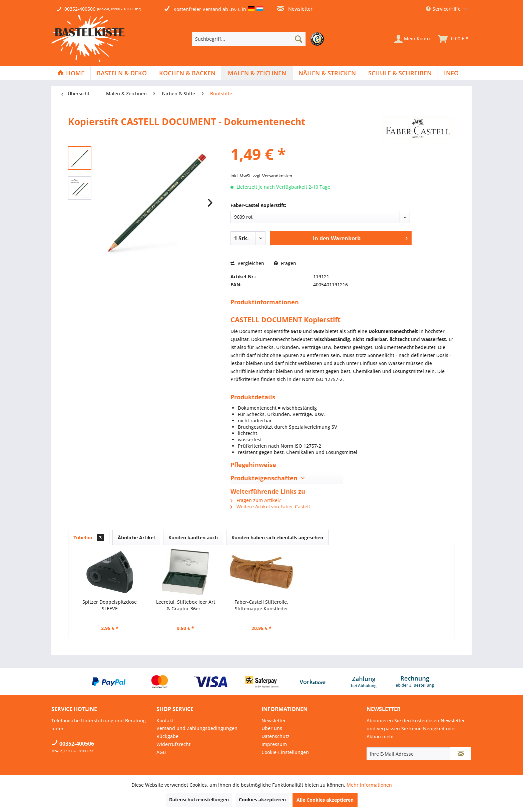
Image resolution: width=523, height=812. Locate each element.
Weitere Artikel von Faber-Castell (270, 506)
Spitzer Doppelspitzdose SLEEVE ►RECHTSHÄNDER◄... (110, 605)
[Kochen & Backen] (187, 73)
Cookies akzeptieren (262, 799)
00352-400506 (80, 9)
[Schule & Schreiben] (400, 73)
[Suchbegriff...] (249, 39)
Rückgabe (167, 736)
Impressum (274, 744)
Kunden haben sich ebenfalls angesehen (277, 537)
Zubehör (89, 537)
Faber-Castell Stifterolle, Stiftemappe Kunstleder (261, 605)
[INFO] (451, 73)
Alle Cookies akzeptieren (325, 800)
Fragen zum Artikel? (256, 500)
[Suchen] (299, 39)
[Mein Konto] (412, 39)
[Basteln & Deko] (122, 73)
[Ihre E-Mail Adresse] (409, 754)
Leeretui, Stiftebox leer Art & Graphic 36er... (186, 605)
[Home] (71, 73)
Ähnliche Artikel (136, 537)
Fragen (285, 263)
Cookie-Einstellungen (285, 752)
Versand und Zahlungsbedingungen (197, 728)
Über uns (272, 728)
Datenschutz (276, 736)
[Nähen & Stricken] (327, 73)
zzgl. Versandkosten (273, 176)
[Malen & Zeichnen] (257, 73)
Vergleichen (247, 263)
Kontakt (165, 720)
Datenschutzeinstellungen (199, 799)
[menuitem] (260, 39)
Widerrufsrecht (173, 744)
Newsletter (295, 9)
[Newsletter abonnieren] (461, 754)
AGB (161, 752)
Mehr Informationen (369, 785)
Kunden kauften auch (193, 537)
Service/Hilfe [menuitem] (444, 9)
